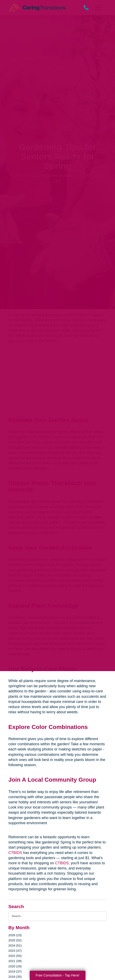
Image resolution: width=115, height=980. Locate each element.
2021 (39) (15, 961)
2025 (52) (15, 940)
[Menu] (98, 8)
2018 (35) (15, 977)
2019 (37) (15, 971)
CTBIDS (15, 853)
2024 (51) (15, 945)
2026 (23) (15, 935)
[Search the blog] (58, 916)
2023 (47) (15, 951)
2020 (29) (15, 966)
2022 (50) (15, 956)
